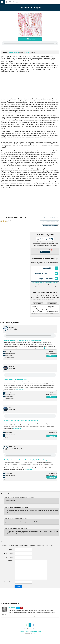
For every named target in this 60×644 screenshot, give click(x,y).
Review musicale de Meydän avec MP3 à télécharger (23, 340)
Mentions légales (33, 631)
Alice (27, 52)
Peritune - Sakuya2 (13, 52)
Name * (11, 550)
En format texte (52, 303)
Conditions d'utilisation (24, 631)
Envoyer (18, 587)
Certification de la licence (51, 226)
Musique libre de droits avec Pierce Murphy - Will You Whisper (26, 460)
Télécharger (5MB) (45, 239)
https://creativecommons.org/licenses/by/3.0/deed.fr (45, 282)
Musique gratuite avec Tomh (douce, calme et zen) (22, 421)
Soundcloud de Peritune (51, 218)
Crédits (39, 631)
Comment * (10, 561)
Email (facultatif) (9, 554)
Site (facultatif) (9, 557)
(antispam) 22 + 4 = (8, 582)
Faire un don (45, 252)
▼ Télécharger (30, 39)
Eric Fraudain (12, 608)
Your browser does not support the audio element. (30, 43)
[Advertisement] (30, 84)
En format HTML (38, 303)
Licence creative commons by (49, 222)
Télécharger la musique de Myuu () (17, 379)
